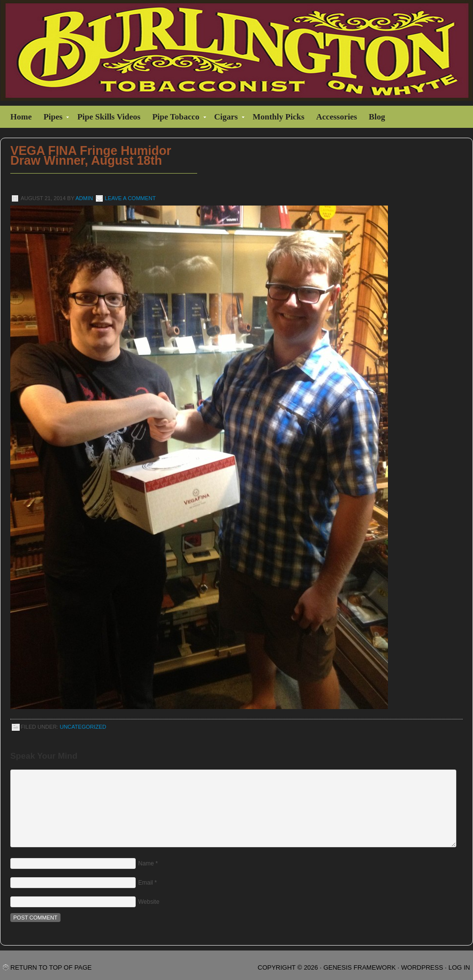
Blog (377, 117)
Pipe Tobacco (177, 118)
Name (146, 863)
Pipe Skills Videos (109, 117)
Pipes (54, 118)
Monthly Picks (279, 117)
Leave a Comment (130, 198)
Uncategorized (83, 727)
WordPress (422, 967)
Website (149, 902)
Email (146, 883)
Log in (459, 967)
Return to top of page (51, 967)
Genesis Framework (360, 967)
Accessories (337, 117)
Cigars (227, 118)
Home (21, 117)
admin (84, 198)
